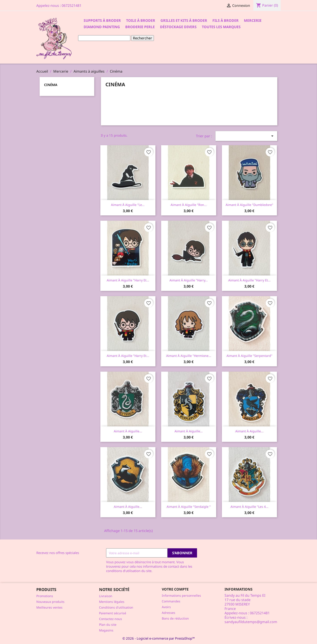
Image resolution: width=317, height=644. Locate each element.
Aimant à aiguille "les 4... (249, 507)
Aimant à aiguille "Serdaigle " (189, 507)
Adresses (169, 613)
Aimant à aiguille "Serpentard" (249, 356)
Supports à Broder (102, 20)
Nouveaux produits (50, 602)
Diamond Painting (102, 27)
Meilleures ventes (49, 607)
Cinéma (51, 85)
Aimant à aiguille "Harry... (189, 280)
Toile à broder (141, 20)
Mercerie (253, 20)
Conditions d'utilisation (116, 607)
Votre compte (175, 589)
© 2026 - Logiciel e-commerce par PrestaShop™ (159, 638)
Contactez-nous (111, 619)
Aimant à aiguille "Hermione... (189, 356)
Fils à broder (226, 20)
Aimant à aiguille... (128, 431)
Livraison (106, 596)
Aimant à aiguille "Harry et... (128, 280)
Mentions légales (112, 602)
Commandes (171, 601)
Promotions (45, 596)
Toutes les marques (221, 27)
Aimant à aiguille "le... (128, 205)
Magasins (106, 630)
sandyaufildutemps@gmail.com (251, 622)
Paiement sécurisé (113, 613)
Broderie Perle (140, 27)
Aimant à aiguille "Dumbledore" (249, 205)
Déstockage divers (178, 27)
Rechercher (143, 38)
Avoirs (166, 607)
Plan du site (108, 625)
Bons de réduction (175, 618)
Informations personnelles (181, 595)
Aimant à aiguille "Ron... (189, 205)
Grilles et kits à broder (184, 20)
